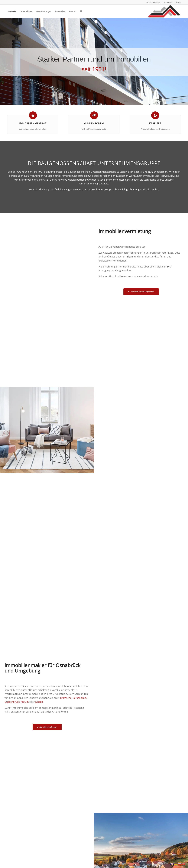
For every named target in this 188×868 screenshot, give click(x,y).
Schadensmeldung (153, 2)
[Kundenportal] (94, 115)
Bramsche (66, 698)
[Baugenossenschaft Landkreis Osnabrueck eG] (164, 11)
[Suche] (81, 11)
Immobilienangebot (33, 124)
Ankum (25, 702)
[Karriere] (155, 115)
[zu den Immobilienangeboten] (141, 292)
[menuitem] (153, 2)
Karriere (155, 124)
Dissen (39, 702)
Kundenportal (94, 124)
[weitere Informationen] (47, 727)
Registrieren (168, 2)
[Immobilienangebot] (33, 115)
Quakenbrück (12, 702)
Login (178, 2)
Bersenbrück (80, 698)
